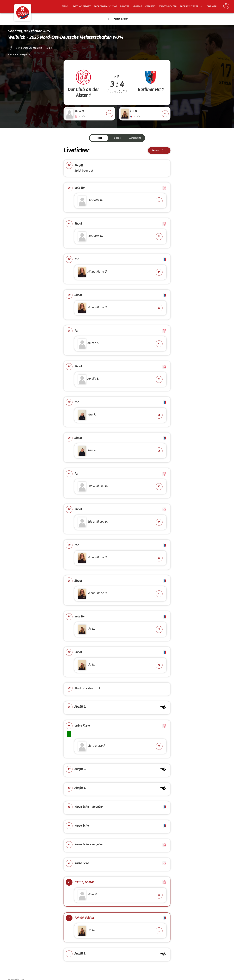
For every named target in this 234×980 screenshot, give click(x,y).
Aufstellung (135, 138)
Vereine (137, 6)
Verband (150, 6)
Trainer (124, 6)
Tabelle (117, 138)
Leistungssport (81, 6)
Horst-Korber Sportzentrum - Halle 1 (33, 48)
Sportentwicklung (105, 6)
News (65, 6)
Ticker (99, 138)
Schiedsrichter (167, 6)
